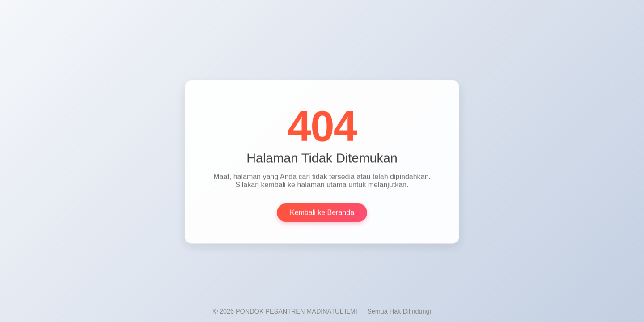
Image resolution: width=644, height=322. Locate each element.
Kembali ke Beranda (322, 213)
